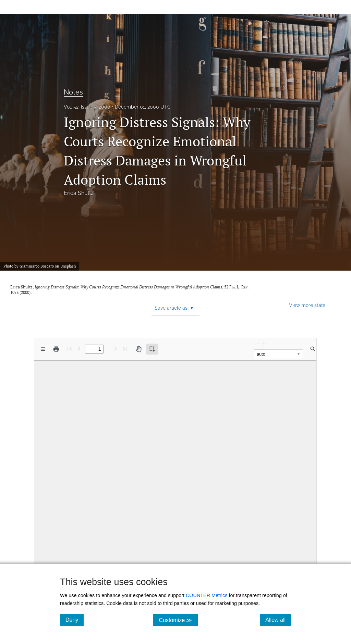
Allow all (278, 620)
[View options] (43, 349)
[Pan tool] (138, 349)
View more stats (307, 305)
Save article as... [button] (174, 308)
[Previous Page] (79, 349)
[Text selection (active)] (152, 349)
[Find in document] (313, 349)
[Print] (56, 349)
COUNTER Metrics (207, 595)
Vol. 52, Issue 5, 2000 (87, 107)
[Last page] (125, 349)
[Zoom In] (264, 344)
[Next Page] (116, 349)
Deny (75, 620)
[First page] (70, 349)
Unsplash (68, 266)
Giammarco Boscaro (37, 266)
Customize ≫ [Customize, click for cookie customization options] (178, 620)
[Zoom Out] (257, 344)
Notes (73, 92)
